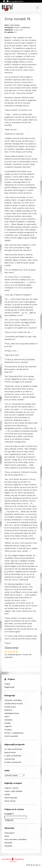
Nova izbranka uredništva (16, 839)
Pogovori (8, 726)
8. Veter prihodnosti (13, 762)
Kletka (7, 794)
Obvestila (8, 720)
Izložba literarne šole (14, 704)
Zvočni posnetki (11, 736)
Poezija (8, 723)
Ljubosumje (10, 759)
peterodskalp (15, 25)
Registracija (9, 687)
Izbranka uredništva (13, 700)
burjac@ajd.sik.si (15, 1)
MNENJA (8, 710)
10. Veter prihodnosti (13, 749)
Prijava (7, 684)
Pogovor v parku (11, 788)
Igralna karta (10, 752)
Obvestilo (8, 843)
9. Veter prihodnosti (13, 756)
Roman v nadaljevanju (22, 27)
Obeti (7, 836)
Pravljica (8, 730)
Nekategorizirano (12, 713)
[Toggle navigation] (37, 8)
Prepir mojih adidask (13, 791)
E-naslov (9, 814)
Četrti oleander (11, 798)
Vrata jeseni (9, 833)
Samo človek (10, 801)
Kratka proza (10, 707)
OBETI (7, 717)
